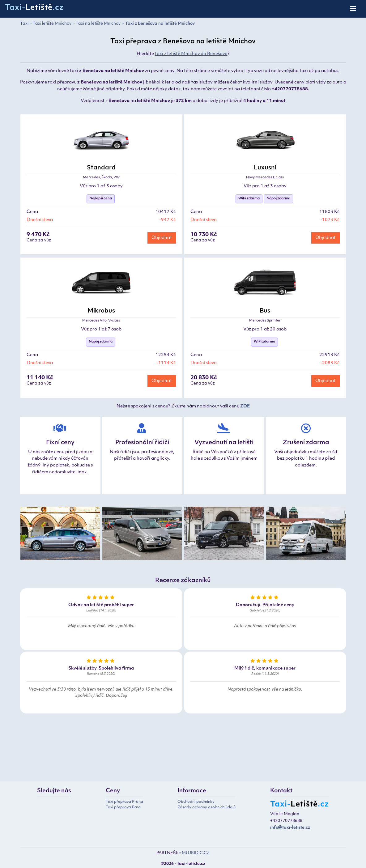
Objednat (162, 238)
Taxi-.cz (34, 8)
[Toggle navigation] (353, 9)
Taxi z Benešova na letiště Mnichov (160, 24)
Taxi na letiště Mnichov (98, 24)
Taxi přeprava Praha (124, 802)
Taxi (24, 24)
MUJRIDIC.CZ (196, 853)
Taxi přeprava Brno (123, 807)
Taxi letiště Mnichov (52, 24)
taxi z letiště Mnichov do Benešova (191, 54)
